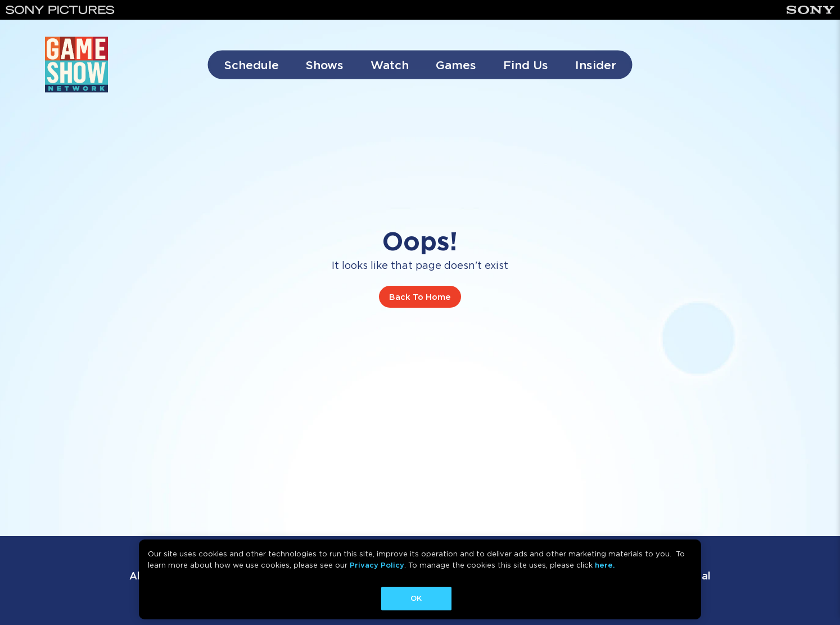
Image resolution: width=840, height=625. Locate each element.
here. (605, 565)
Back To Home (420, 297)
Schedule (252, 65)
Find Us (526, 65)
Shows (325, 65)
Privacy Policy (377, 565)
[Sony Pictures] (60, 10)
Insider (596, 65)
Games (456, 65)
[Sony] (810, 10)
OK (416, 598)
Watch (390, 65)
